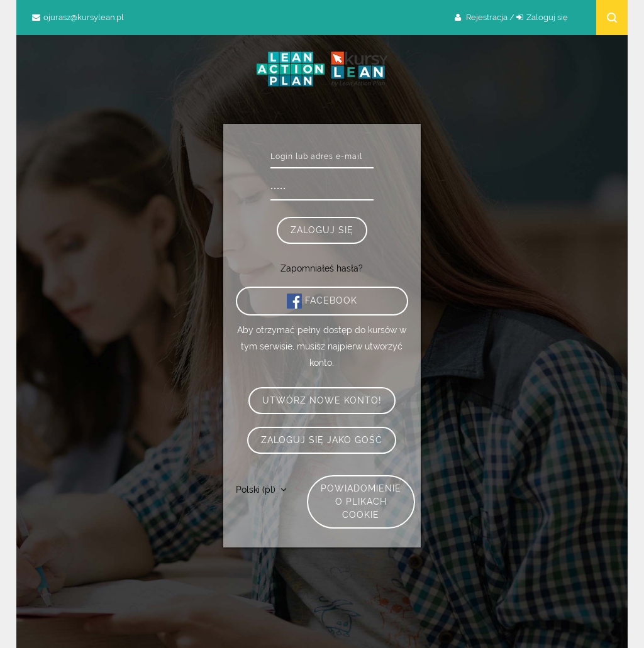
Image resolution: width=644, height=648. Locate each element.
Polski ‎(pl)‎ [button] (257, 490)
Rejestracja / (490, 17)
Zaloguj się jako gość (322, 440)
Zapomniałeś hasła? (322, 268)
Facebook (322, 301)
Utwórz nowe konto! (322, 400)
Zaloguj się (547, 17)
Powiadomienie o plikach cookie (361, 502)
